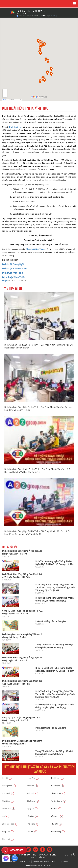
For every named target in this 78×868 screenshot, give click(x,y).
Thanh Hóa (9, 809)
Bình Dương (58, 831)
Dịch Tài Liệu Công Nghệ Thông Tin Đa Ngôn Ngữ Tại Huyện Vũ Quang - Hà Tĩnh (55, 563)
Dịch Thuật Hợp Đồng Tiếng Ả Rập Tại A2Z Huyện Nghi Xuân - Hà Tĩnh (22, 552)
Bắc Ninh (32, 786)
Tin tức (64, 855)
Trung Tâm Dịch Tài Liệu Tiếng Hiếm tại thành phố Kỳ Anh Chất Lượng (54, 646)
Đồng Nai (8, 839)
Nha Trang (33, 824)
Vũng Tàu (8, 831)
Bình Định (57, 816)
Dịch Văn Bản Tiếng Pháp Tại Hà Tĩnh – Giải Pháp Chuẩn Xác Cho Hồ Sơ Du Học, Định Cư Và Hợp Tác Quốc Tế (38, 471)
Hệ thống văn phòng (45, 855)
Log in (5, 280)
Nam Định (8, 793)
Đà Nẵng (32, 816)
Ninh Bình (33, 793)
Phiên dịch (25, 862)
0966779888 (17, 850)
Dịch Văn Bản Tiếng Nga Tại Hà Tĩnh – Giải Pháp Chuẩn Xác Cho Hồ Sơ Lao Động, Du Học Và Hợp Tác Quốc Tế (37, 533)
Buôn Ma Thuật (10, 824)
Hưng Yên (33, 778)
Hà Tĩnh (56, 809)
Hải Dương (58, 786)
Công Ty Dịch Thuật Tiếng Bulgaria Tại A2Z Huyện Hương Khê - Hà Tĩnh (22, 612)
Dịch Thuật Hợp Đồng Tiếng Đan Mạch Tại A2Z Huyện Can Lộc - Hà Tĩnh (22, 576)
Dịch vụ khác (66, 862)
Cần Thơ (32, 831)
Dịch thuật (12, 862)
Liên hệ (42, 858)
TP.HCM (56, 824)
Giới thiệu (24, 855)
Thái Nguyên (58, 793)
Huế (6, 816)
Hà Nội (7, 778)
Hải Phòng (57, 778)
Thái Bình (8, 801)
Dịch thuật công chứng (45, 862)
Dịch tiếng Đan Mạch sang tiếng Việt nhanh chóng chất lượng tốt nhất (22, 636)
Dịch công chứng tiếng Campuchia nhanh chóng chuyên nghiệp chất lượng (54, 599)
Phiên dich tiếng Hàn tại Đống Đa (51, 621)
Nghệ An (32, 809)
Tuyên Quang (59, 801)
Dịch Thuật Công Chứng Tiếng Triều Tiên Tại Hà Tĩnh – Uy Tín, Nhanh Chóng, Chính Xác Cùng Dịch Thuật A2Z (55, 587)
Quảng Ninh (9, 786)
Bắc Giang (33, 801)
